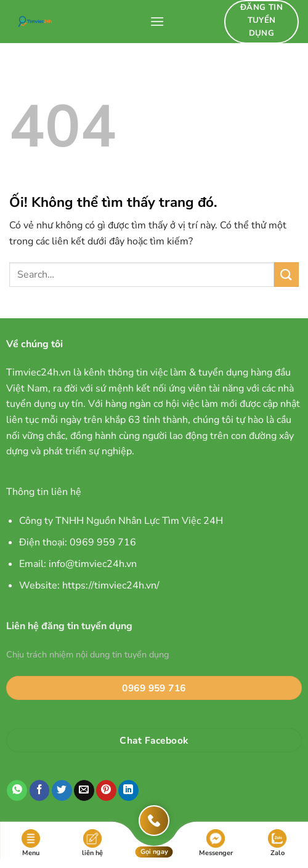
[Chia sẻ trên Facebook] (40, 790)
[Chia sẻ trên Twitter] (62, 790)
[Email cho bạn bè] (84, 790)
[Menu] (157, 21)
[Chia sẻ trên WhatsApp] (17, 790)
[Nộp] (286, 274)
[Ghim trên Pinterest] (106, 790)
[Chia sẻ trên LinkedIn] (128, 790)
